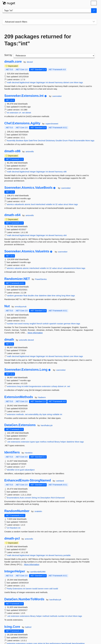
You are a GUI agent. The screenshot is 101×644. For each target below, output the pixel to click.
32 (56, 204)
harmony (59, 82)
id (16, 470)
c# (20, 113)
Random (14, 528)
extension (14, 113)
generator (19, 296)
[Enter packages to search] (47, 11)
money (26, 324)
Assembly (11, 140)
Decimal (41, 140)
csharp (54, 386)
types (33, 442)
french (39, 324)
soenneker (57, 96)
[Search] (94, 11)
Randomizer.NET (17, 279)
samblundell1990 (38, 572)
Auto (22, 498)
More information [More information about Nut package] (35, 333)
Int (39, 498)
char (36, 296)
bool (33, 204)
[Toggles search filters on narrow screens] (94, 22)
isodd (56, 589)
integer (33, 82)
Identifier (11, 470)
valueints (18, 268)
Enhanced (60, 498)
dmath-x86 (12, 151)
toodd (35, 589)
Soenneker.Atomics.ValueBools (29, 188)
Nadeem (42, 397)
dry (41, 414)
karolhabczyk (47, 425)
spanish (53, 324)
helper (63, 442)
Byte (26, 140)
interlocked (40, 204)
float (25, 296)
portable (67, 555)
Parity (10, 589)
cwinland (60, 481)
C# (8, 528)
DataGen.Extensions (20, 425)
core (71, 82)
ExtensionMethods (19, 397)
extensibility (34, 414)
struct (66, 204)
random (10, 296)
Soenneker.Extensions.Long (26, 370)
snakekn (38, 511)
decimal (15, 82)
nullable (56, 414)
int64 (26, 386)
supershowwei (52, 124)
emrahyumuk (21, 307)
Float (71, 140)
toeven (29, 589)
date (49, 296)
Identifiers (12, 452)
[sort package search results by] (54, 56)
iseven (41, 589)
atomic (27, 204)
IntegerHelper (15, 571)
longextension (35, 386)
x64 (65, 235)
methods (20, 414)
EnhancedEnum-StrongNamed (28, 480)
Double (59, 140)
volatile (49, 204)
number (10, 324)
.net (23, 113)
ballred (28, 627)
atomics (10, 204)
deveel (30, 62)
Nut (7, 306)
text (16, 324)
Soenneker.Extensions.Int (24, 96)
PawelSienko (41, 279)
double (31, 296)
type (37, 442)
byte (45, 414)
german (67, 324)
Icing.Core (12, 627)
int (47, 82)
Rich (53, 498)
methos (43, 442)
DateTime (33, 140)
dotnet (66, 82)
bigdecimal (24, 82)
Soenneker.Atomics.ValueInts (27, 251)
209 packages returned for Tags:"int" (38, 40)
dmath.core (13, 62)
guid (22, 470)
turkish (46, 324)
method (50, 442)
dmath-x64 (12, 215)
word (20, 324)
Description (45, 498)
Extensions (18, 589)
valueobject (30, 470)
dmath (9, 340)
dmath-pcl (12, 538)
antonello (30, 151)
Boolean (20, 140)
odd (51, 589)
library (57, 442)
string (59, 296)
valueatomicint (69, 268)
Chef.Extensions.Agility (22, 123)
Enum (65, 140)
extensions (12, 386)
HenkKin (29, 453)
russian (60, 324)
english (33, 324)
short (70, 616)
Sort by (8, 55)
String (34, 498)
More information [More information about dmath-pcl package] (32, 564)
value (60, 204)
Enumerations (13, 498)
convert (28, 498)
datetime (43, 296)
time (54, 296)
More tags (78, 82)
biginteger (41, 82)
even (46, 589)
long (63, 296)
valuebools (19, 204)
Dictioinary (50, 140)
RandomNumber (17, 511)
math (9, 82)
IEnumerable (79, 140)
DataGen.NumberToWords (24, 599)
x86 (65, 172)
